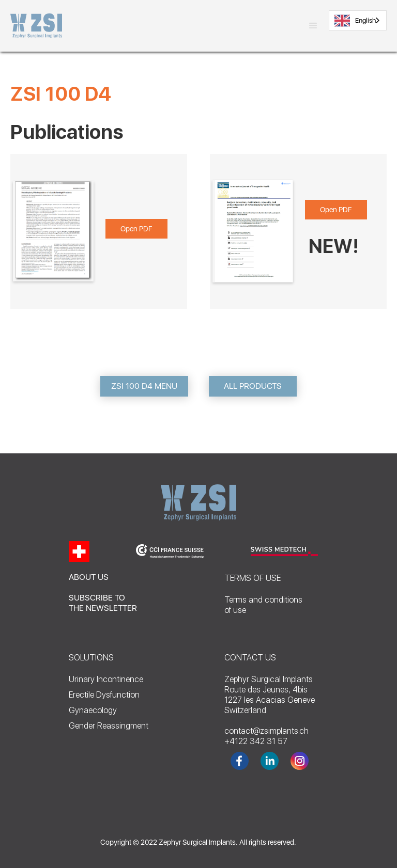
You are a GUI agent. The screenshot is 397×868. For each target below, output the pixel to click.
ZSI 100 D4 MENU (144, 386)
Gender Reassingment (109, 726)
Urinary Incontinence (106, 679)
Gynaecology (93, 710)
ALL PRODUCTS (253, 386)
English (355, 21)
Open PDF (136, 229)
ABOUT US (89, 577)
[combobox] (358, 20)
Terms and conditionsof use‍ (263, 605)
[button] (313, 26)
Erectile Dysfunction (104, 695)
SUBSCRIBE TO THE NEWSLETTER (103, 603)
